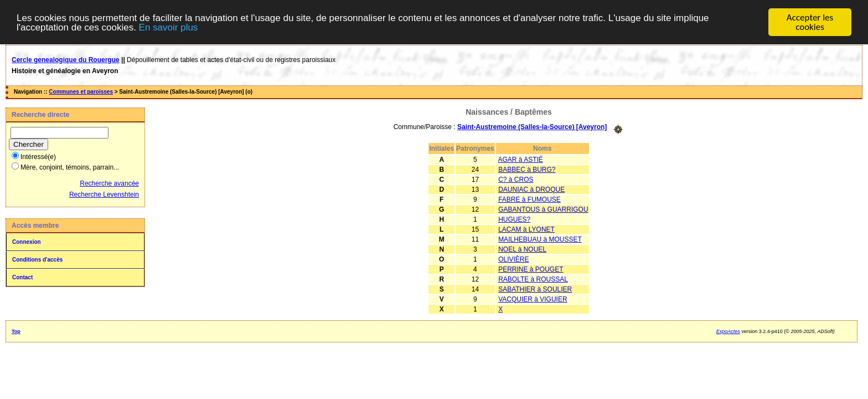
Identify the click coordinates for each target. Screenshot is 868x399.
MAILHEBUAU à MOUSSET (540, 239)
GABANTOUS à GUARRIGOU (543, 209)
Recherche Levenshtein (104, 195)
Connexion (27, 242)
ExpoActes (728, 331)
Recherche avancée (109, 183)
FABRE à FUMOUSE (529, 199)
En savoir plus (169, 27)
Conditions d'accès (37, 260)
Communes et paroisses (81, 92)
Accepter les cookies (810, 22)
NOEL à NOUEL (522, 249)
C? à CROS (516, 179)
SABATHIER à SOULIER (535, 289)
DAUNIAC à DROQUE (531, 189)
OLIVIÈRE (513, 259)
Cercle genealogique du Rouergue (66, 60)
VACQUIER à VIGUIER (533, 299)
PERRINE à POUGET (531, 269)
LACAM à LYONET (526, 229)
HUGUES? (514, 219)
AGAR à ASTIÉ (520, 159)
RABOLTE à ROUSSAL (533, 279)
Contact (22, 277)
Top (16, 331)
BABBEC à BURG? (527, 169)
